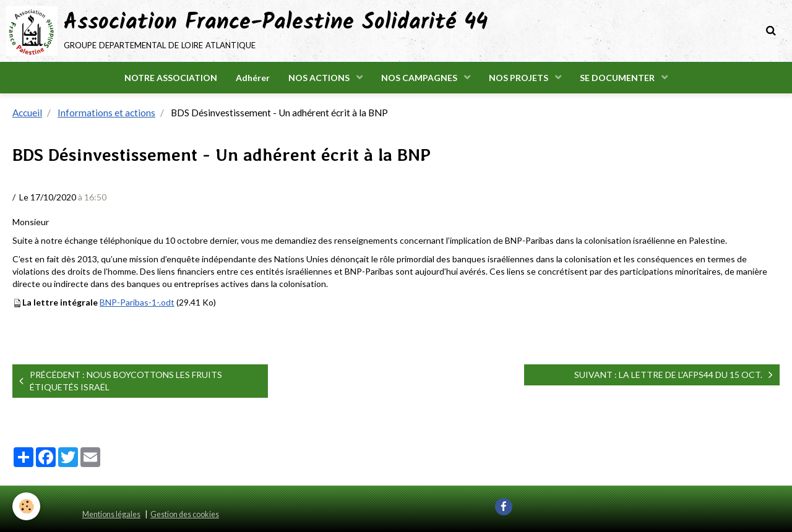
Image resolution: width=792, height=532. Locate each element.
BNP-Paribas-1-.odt (137, 302)
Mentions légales (111, 514)
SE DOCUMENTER (618, 78)
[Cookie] (26, 506)
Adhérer (253, 78)
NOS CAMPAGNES (420, 78)
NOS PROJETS (519, 78)
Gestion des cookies (185, 514)
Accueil (27, 113)
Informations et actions (106, 113)
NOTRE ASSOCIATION (171, 78)
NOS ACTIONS (320, 78)
